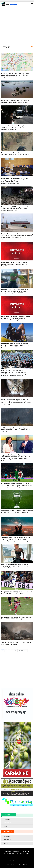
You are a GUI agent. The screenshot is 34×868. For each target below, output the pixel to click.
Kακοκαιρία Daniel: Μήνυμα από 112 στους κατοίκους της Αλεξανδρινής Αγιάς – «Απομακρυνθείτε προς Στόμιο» (16, 318)
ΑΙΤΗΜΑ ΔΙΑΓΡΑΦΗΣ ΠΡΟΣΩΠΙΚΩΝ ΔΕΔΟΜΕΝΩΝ (17, 853)
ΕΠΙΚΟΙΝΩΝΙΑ (17, 852)
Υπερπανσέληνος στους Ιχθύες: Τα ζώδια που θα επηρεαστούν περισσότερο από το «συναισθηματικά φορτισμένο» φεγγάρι (16, 539)
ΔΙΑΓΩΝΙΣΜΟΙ (8, 823)
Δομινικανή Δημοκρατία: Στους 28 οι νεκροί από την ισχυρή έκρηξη (16, 643)
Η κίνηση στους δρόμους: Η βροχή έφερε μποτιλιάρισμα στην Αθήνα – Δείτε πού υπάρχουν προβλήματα (15, 75)
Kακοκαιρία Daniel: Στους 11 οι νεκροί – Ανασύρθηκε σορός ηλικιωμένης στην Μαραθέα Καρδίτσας (15, 264)
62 (16, 651)
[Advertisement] (17, 26)
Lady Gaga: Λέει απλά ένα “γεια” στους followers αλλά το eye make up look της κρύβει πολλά (15, 566)
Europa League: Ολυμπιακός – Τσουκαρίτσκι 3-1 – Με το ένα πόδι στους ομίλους (16, 618)
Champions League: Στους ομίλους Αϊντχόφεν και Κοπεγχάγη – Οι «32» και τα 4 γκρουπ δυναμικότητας (17, 512)
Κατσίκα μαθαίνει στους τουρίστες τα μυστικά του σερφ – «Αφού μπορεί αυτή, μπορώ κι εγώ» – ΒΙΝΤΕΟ (15, 345)
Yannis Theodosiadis (22, 864)
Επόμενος (23, 651)
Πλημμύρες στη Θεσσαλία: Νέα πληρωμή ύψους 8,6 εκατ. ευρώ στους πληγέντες (15, 101)
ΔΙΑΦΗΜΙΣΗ (8, 852)
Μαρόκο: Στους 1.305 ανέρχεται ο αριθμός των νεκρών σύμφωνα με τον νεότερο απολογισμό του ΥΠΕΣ (16, 208)
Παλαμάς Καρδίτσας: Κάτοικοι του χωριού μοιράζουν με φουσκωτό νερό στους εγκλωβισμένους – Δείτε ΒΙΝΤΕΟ (16, 291)
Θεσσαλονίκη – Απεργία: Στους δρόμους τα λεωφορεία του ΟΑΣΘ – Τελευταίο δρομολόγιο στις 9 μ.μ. (16, 127)
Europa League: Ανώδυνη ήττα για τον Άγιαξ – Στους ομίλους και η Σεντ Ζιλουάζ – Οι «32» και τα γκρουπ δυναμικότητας (17, 485)
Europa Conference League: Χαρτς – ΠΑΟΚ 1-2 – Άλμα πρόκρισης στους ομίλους (17, 593)
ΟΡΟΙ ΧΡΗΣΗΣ (25, 852)
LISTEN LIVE (7, 819)
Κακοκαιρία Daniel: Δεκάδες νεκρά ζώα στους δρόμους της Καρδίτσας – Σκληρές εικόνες (17, 154)
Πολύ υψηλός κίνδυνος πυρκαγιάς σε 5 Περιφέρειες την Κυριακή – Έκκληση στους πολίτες (16, 430)
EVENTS (6, 826)
